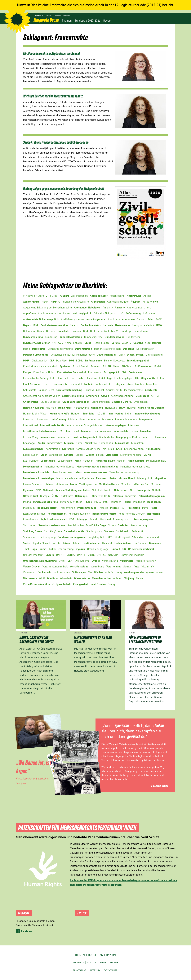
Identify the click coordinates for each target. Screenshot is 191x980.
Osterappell (82, 496)
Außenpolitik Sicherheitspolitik (41, 319)
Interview (133, 425)
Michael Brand (127, 478)
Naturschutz (121, 490)
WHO (42, 578)
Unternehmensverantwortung (40, 561)
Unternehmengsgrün (132, 555)
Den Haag (129, 349)
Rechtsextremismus (34, 514)
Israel (76, 431)
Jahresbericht (121, 431)
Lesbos (80, 455)
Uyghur (96, 561)
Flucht (80, 378)
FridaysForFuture (123, 384)
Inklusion (108, 419)
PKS (105, 502)
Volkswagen (79, 572)
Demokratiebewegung (60, 349)
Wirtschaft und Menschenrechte (92, 578)
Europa (27, 372)
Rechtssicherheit (57, 514)
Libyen (100, 455)
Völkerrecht (45, 572)
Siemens (109, 531)
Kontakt (49, 15)
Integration (146, 419)
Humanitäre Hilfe (59, 414)
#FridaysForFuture (34, 296)
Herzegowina (81, 408)
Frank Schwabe (32, 384)
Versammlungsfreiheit (55, 566)
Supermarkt (152, 537)
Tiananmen (155, 543)
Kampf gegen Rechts (128, 437)
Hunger (75, 414)
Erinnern (95, 366)
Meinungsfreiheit (156, 461)
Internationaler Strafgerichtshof (85, 425)
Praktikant (139, 502)
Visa (137, 566)
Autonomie (128, 319)
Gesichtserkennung (73, 396)
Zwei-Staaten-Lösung (103, 584)
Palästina (118, 496)
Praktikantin (154, 502)
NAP (38, 490)
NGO (133, 490)
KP (104, 449)
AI (144, 302)
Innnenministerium (126, 419)
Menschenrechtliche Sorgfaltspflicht (97, 467)
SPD (110, 537)
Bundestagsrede (93, 337)
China (88, 343)
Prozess (114, 508)
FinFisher (69, 378)
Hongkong (97, 408)
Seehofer (123, 525)
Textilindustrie (91, 543)
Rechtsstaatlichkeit (79, 514)
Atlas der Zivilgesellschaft (109, 313)
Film (59, 378)
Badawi (141, 319)
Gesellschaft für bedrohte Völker (41, 396)
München (126, 484)
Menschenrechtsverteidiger (39, 478)
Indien (129, 414)
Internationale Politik (52, 425)
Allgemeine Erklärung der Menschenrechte (47, 307)
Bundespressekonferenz (134, 331)
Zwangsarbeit (81, 584)
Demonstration (83, 349)
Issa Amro (87, 431)
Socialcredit (123, 531)
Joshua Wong (31, 437)
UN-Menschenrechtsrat (141, 549)
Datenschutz (111, 970)
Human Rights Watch (35, 414)
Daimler (157, 343)
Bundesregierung (33, 337)
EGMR (79, 361)
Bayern (27, 325)
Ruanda (94, 519)
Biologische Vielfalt (143, 325)
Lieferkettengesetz (131, 455)
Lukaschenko (65, 461)
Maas (78, 461)
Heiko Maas (65, 408)
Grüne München (101, 402)
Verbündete (127, 561)
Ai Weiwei (153, 302)
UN (124, 549)
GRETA (155, 396)
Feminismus (135, 372)
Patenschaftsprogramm (152, 496)
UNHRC (71, 555)
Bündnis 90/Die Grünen (37, 343)
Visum (145, 566)
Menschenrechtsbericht (36, 472)
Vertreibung (97, 566)
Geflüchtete (30, 390)
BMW (159, 325)
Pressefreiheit (67, 508)
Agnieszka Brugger (118, 302)
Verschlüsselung (79, 566)
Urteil (62, 561)
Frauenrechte (60, 384)
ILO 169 (101, 414)
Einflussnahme (93, 361)
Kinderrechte (55, 443)
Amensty (108, 307)
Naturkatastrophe (102, 490)
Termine (66, 15)
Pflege (88, 502)
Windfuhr (52, 578)
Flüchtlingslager (124, 378)
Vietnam (128, 566)
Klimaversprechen (33, 449)
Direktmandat (39, 361)
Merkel (113, 478)
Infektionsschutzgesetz (36, 419)
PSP (123, 508)
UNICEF (81, 555)
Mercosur (101, 478)
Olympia (45, 496)
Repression (154, 514)
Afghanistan (98, 302)
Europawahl (95, 372)
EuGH (158, 366)
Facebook (27, 931)
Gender (43, 390)
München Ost (141, 484)
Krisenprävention (134, 449)
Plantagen (116, 502)
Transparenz (80, 970)
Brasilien (76, 331)
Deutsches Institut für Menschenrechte (73, 355)
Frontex (139, 384)
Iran (68, 431)
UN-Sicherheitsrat (33, 555)
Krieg (111, 449)
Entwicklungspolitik (138, 361)
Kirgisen (69, 443)
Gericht (100, 390)
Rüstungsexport (122, 519)
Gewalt (105, 396)
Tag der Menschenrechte (46, 543)
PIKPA (97, 502)
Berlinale (108, 325)
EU (104, 366)
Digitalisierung (154, 355)
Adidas (147, 296)
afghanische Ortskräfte (76, 302)
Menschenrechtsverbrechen (91, 472)
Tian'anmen (140, 543)
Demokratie (39, 349)
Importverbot (115, 414)
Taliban (77, 543)
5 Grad (54, 296)
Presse (58, 15)
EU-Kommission (143, 366)
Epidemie (65, 366)
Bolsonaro (29, 331)
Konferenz (68, 449)
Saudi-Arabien (76, 525)
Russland (106, 519)
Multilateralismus (109, 484)
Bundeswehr (133, 337)
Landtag (69, 455)
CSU (148, 343)
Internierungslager (115, 425)
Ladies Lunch (31, 455)
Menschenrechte (32, 467)
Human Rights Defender (152, 408)
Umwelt (116, 549)
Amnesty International (140, 307)
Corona (116, 343)
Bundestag (51, 337)
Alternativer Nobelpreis (87, 307)
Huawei (131, 408)
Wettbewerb (30, 578)
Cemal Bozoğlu (74, 343)
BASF (159, 319)
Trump (43, 549)
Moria (74, 484)
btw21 (115, 331)
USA (70, 561)
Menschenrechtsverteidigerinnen (75, 478)
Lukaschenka (48, 461)
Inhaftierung (59, 419)
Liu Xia (148, 455)
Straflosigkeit (122, 537)
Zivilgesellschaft (61, 584)
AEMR (45, 302)
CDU (61, 343)
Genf (52, 390)
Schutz (112, 525)
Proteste (103, 508)
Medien (121, 461)
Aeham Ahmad (31, 302)
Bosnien (51, 331)
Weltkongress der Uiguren (139, 572)
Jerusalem (146, 431)
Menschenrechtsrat (63, 472)
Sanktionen (30, 525)
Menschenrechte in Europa (59, 467)
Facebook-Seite (119, 779)
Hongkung (111, 408)
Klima (79, 443)
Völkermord (30, 572)
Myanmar (28, 490)
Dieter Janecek (135, 355)
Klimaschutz (122, 443)
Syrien (27, 543)
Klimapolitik (106, 443)
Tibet (26, 549)
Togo (34, 549)
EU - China (114, 366)
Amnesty (120, 307)
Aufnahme (149, 313)
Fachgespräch (112, 372)
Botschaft (63, 331)
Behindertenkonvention (54, 325)
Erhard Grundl (80, 366)
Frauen (46, 384)
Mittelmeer (62, 484)
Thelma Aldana (123, 543)
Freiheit (88, 384)
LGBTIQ (90, 455)
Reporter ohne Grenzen (132, 514)
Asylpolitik (85, 313)
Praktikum (29, 508)
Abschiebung (117, 296)
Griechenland (31, 402)
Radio (154, 508)
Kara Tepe (147, 437)
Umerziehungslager (98, 549)
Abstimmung (134, 296)
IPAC (61, 431)
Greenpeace (142, 396)
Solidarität (138, 531)
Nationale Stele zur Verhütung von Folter (66, 490)
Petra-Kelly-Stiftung (71, 502)
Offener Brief (31, 496)
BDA (36, 325)
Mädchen (88, 461)
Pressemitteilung (87, 508)
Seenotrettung (139, 525)
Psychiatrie (134, 508)
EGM (71, 361)
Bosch (41, 331)
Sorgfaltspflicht (97, 537)
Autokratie (114, 319)
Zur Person (38, 15)
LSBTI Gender (31, 461)
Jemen (134, 431)
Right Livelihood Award (54, 519)
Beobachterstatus (91, 325)
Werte (159, 572)
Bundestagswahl (114, 337)
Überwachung (66, 549)
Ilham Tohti (88, 414)
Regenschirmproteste (104, 514)
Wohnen (117, 578)
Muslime (156, 484)
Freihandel (76, 384)
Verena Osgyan (32, 566)
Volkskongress (62, 572)
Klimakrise (91, 443)
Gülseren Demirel (122, 402)
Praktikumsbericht (47, 508)
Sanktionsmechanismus (52, 525)
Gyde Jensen (141, 402)
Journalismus (48, 437)
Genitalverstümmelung (69, 390)
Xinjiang (129, 578)
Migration (160, 478)
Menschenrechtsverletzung (124, 472)
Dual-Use (61, 361)
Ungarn (50, 555)
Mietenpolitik (145, 478)
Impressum (95, 970)
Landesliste (55, 455)
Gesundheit (93, 396)
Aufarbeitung (133, 313)
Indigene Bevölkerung (147, 414)
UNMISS (101, 555)
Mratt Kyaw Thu (88, 484)
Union (91, 555)
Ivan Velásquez (103, 431)
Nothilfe (157, 490)
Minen (50, 484)
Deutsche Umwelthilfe (36, 355)
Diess (122, 355)
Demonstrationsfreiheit (107, 349)
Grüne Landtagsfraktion (76, 402)
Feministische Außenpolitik (39, 378)
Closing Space (101, 343)
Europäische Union (44, 372)
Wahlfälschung (113, 572)
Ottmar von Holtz (100, 496)
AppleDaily (29, 313)
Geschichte (151, 390)
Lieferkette (112, 455)
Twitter (150, 775)
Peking (27, 502)
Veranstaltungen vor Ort (126, 775)
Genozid (89, 390)
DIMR (26, 361)
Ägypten (136, 302)
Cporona (138, 343)
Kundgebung (153, 449)
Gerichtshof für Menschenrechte (125, 390)
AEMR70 (56, 302)
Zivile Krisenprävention (37, 584)
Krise (119, 449)
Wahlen (98, 572)
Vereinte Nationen (146, 561)
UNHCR (60, 555)
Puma (145, 508)
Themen (80, 955)
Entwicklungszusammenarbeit (40, 366)
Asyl (75, 313)
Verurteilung (113, 566)
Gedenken (152, 384)
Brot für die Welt (100, 331)
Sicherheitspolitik (74, 531)
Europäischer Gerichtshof (72, 372)
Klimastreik (138, 443)
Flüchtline (91, 378)
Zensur (140, 578)
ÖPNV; (55, 496)
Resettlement (31, 519)
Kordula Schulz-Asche (88, 449)
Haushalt (51, 408)
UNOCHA (113, 555)
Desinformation (145, 349)
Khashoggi (29, 443)
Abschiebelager (99, 296)
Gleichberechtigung (122, 396)
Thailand (107, 543)
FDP (124, 372)
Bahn (150, 319)
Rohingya (82, 519)
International (31, 425)
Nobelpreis (144, 490)
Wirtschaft (66, 578)
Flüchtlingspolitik (145, 378)
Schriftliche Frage (96, 525)
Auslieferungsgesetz (73, 319)
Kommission (53, 449)
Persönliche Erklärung (45, 502)
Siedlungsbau (94, 531)
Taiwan (67, 543)
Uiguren (80, 549)
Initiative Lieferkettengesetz (84, 419)
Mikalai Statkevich (34, 484)
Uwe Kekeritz (82, 561)
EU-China (127, 366)
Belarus (74, 325)
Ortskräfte (67, 496)
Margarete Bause (105, 461)
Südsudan (138, 537)
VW (90, 572)
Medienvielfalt (136, 461)
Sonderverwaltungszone (72, 537)
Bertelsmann (123, 325)
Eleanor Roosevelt (114, 361)
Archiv (66, 313)
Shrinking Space (32, 531)
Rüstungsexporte (143, 519)
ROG (72, 519)
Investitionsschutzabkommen (40, 431)
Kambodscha (107, 437)
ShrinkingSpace (53, 531)
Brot (86, 331)
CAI (54, 343)
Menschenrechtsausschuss (135, 467)
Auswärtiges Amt (96, 319)
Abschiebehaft (79, 296)
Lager (44, 455)
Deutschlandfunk (107, 355)
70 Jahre (64, 296)
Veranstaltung (110, 561)
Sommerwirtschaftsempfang (39, 537)
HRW (122, 408)
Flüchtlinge (106, 378)
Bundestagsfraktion (71, 337)
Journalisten (64, 437)
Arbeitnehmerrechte (49, 313)
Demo (27, 349)
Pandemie (131, 496)
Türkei (52, 549)
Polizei (127, 502)
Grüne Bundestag (50, 402)
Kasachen (160, 437)
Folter (161, 378)
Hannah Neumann (33, 408)
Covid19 (127, 343)
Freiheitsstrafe (103, 384)
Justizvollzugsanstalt (85, 437)
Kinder (41, 443)
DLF (52, 361)
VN (153, 566)
